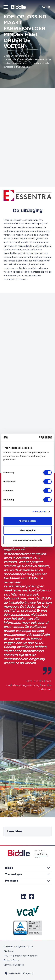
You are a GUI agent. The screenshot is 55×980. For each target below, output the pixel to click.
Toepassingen (27, 874)
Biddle (27, 868)
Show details (39, 511)
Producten (27, 881)
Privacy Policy (11, 960)
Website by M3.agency (19, 974)
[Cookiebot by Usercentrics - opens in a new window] (39, 438)
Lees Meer (15, 831)
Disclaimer (9, 951)
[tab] (27, 831)
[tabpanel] (27, 831)
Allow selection (27, 530)
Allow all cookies (27, 521)
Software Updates (14, 965)
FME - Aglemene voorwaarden (20, 956)
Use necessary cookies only (27, 540)
